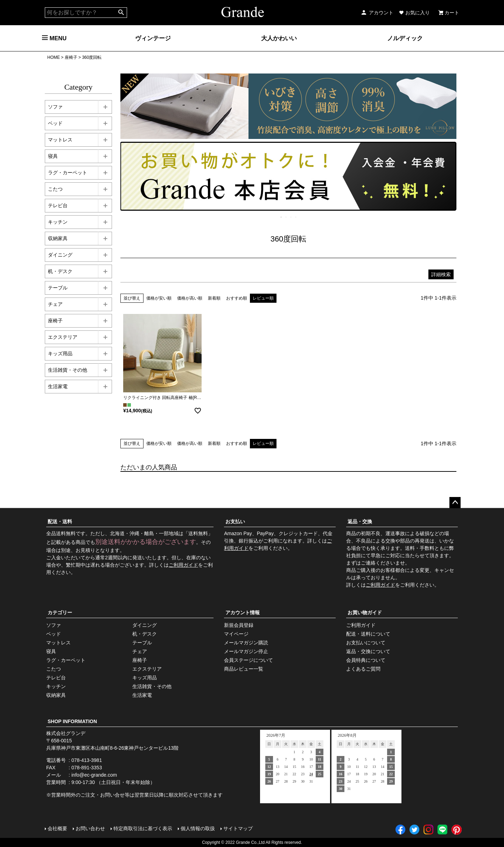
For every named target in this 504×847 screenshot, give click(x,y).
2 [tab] (286, 217)
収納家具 (58, 238)
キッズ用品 (60, 353)
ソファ (55, 107)
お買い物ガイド (365, 612)
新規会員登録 (239, 625)
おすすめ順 (237, 298)
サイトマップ (238, 828)
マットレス (60, 140)
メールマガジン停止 (246, 651)
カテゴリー (60, 612)
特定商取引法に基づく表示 (143, 828)
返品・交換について (368, 651)
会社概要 (57, 828)
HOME (54, 57)
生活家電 (58, 386)
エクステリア (63, 337)
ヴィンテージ (153, 38)
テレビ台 (58, 205)
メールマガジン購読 (246, 643)
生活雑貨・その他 (68, 370)
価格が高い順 (190, 298)
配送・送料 (60, 521)
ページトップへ (455, 503)
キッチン (58, 222)
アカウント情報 (243, 612)
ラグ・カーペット (68, 173)
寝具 (53, 156)
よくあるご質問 (363, 669)
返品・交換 (360, 521)
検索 (121, 13)
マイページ (236, 634)
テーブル (58, 288)
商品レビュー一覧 (244, 669)
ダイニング (60, 255)
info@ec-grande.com (94, 775)
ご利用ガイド (183, 565)
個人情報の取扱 (198, 828)
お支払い (235, 521)
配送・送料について (368, 634)
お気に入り (414, 13)
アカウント (377, 13)
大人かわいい (279, 38)
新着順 (214, 298)
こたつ (55, 189)
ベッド (55, 123)
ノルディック (405, 38)
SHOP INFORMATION (72, 721)
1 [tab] (281, 217)
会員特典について (366, 660)
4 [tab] (296, 217)
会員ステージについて (248, 660)
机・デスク (60, 271)
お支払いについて (366, 643)
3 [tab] (291, 217)
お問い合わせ (90, 828)
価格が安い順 (159, 298)
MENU (54, 38)
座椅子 (71, 57)
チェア (55, 304)
